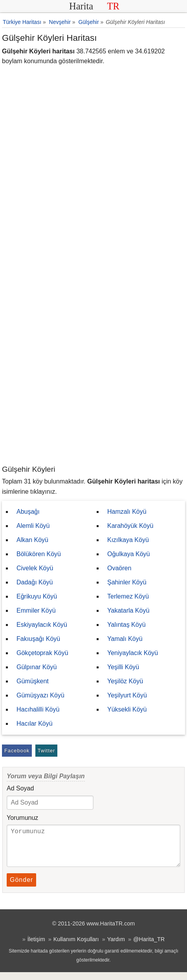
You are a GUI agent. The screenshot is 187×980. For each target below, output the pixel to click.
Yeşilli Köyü (123, 667)
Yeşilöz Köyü (125, 681)
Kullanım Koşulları (76, 947)
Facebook (17, 751)
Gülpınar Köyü (37, 667)
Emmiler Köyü (36, 610)
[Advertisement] (93, 367)
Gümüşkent (33, 681)
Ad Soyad (20, 788)
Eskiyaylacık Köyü (42, 625)
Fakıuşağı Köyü (38, 639)
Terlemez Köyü (128, 596)
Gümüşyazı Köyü (40, 695)
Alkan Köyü (32, 540)
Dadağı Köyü (35, 582)
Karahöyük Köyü (130, 526)
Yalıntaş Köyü (126, 625)
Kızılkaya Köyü (128, 540)
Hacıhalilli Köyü (38, 709)
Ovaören (119, 568)
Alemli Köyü (33, 526)
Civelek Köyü (35, 568)
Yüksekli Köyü (127, 709)
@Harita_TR (149, 947)
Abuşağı (28, 512)
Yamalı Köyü (125, 639)
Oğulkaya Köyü (129, 554)
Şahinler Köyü (127, 582)
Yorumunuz (22, 818)
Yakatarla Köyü (128, 610)
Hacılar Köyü (35, 724)
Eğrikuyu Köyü (37, 596)
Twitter (47, 751)
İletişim (36, 947)
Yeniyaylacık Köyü (133, 653)
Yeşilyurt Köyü (127, 695)
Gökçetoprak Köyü (42, 653)
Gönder (21, 888)
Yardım (116, 947)
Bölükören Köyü (39, 554)
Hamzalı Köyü (127, 512)
